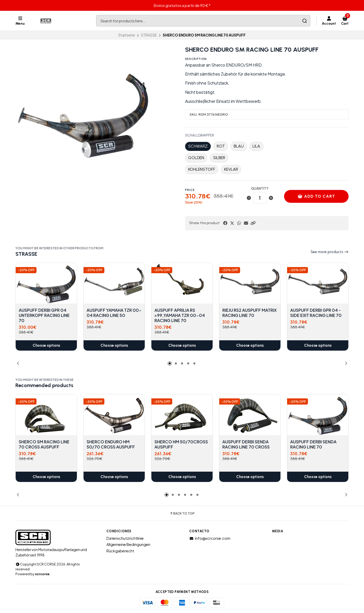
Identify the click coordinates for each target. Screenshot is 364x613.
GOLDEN (196, 158)
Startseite (127, 35)
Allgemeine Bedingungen (128, 544)
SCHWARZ (198, 146)
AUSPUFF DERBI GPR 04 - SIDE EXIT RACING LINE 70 (316, 313)
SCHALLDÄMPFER (200, 135)
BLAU (239, 146)
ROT (221, 146)
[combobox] (203, 21)
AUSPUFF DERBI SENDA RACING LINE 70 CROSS (246, 444)
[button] (253, 223)
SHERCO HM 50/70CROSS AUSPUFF (181, 444)
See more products (330, 252)
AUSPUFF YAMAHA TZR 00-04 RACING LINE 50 (114, 313)
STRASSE (149, 35)
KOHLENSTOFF (202, 169)
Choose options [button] (46, 345)
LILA (256, 146)
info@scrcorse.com (210, 538)
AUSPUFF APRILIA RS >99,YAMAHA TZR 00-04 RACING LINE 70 (180, 315)
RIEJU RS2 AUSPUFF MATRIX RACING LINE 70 (249, 313)
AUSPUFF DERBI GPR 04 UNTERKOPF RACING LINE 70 (44, 315)
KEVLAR (231, 169)
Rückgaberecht (120, 551)
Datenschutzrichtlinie (125, 538)
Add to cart (316, 196)
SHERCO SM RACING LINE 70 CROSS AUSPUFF (44, 444)
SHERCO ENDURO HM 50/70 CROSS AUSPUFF (111, 444)
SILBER (219, 158)
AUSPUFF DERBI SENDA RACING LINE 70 (313, 444)
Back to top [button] (182, 514)
